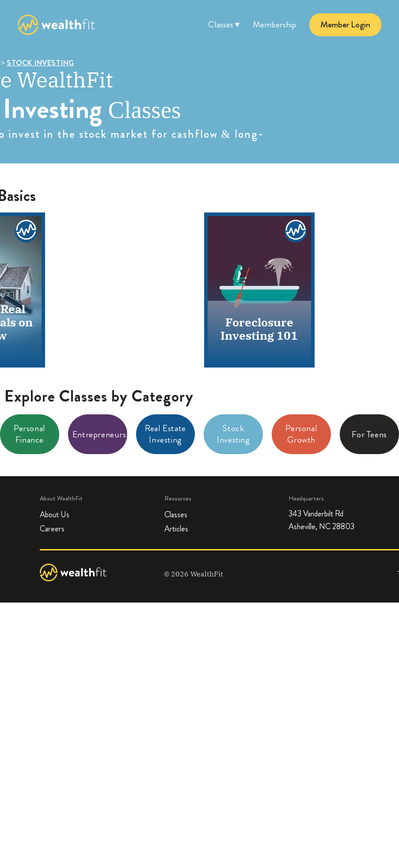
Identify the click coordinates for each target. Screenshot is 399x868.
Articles (176, 529)
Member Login (345, 25)
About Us (55, 515)
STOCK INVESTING (40, 63)
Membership (274, 25)
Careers (52, 529)
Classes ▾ (224, 25)
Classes (176, 515)
